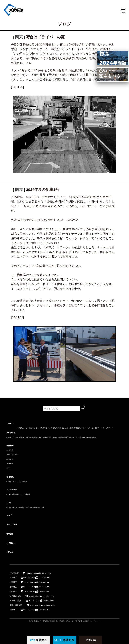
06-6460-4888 (34, 596)
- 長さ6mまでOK (34, 428)
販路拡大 (10, 464)
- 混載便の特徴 (20, 437)
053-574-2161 (30, 582)
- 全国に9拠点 (69, 428)
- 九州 (42, 507)
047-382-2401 (30, 578)
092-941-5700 (30, 610)
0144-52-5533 (31, 573)
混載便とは (11, 433)
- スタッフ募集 (11, 494)
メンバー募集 (12, 490)
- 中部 (18, 507)
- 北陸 (26, 507)
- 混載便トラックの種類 (78, 437)
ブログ (9, 503)
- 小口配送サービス (22, 428)
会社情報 (10, 477)
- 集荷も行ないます (79, 428)
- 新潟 (22, 507)
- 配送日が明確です (58, 428)
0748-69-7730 (34, 601)
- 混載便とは (10, 437)
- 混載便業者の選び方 (63, 437)
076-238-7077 (30, 591)
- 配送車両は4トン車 (45, 428)
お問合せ (10, 552)
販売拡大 (10, 459)
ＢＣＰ (9, 468)
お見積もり (11, 543)
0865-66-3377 (35, 605)
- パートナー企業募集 (23, 494)
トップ (9, 515)
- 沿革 (25, 481)
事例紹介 (10, 446)
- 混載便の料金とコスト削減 (47, 437)
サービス (10, 424)
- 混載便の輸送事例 (31, 437)
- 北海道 (9, 507)
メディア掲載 (12, 525)
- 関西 (31, 507)
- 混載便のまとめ (91, 437)
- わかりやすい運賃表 (92, 428)
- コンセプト (19, 481)
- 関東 (14, 507)
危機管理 (10, 450)
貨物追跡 (10, 534)
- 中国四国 (36, 507)
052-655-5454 (30, 587)
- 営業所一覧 (10, 481)
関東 (19, 37)
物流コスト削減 (12, 455)
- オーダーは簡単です (106, 428)
